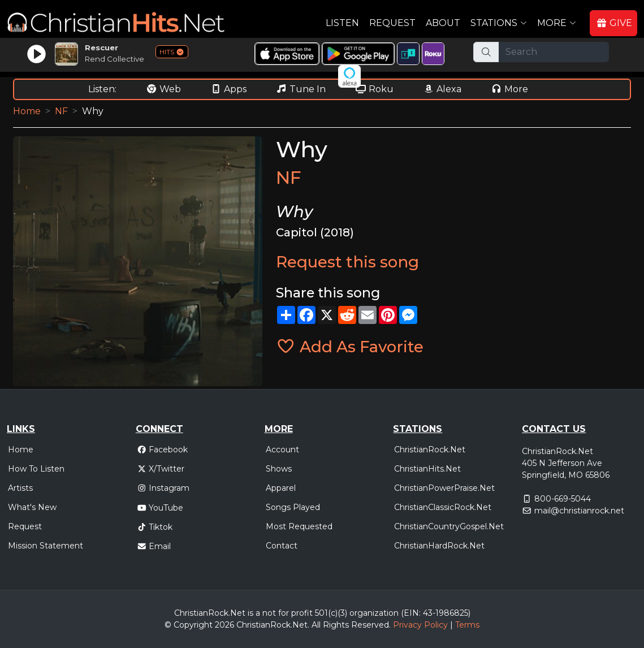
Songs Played (293, 507)
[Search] (554, 52)
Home (27, 111)
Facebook (163, 450)
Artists (20, 488)
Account (282, 450)
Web (163, 89)
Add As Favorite (350, 347)
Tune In (301, 89)
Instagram (163, 488)
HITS (172, 52)
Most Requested (299, 526)
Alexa (442, 89)
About (443, 23)
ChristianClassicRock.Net (443, 507)
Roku (374, 89)
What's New (32, 507)
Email (154, 546)
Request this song (347, 262)
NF (61, 111)
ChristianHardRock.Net (439, 546)
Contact (282, 546)
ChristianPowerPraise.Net (444, 488)
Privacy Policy (420, 625)
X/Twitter (161, 469)
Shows (279, 469)
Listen (342, 23)
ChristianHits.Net (427, 469)
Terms (467, 625)
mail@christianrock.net (579, 511)
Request (392, 23)
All (316, 625)
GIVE (614, 23)
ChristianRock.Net (430, 450)
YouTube (160, 508)
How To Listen (36, 469)
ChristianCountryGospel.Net (449, 526)
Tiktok (155, 527)
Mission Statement (46, 546)
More (509, 89)
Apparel (281, 488)
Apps (228, 89)
